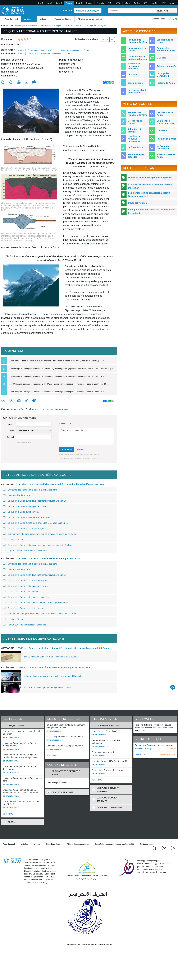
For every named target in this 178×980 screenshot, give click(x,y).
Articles (28, 19)
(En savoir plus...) (11, 737)
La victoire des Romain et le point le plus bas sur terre (30, 490)
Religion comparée (166, 66)
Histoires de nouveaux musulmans (134, 139)
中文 (110, 3)
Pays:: (12, 431)
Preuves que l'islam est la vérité (27, 25)
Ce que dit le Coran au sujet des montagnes (26, 581)
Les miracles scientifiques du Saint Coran (87, 648)
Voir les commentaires (57, 409)
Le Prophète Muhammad (163, 147)
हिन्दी (145, 3)
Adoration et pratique (134, 130)
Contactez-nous (159, 19)
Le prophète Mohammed (163, 75)
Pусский (89, 3)
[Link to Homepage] (13, 11)
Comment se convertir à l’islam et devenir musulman (150, 186)
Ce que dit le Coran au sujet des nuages (24, 529)
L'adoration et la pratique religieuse (138, 58)
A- (103, 39)
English (41, 3)
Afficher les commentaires (90, 19)
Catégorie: (9, 50)
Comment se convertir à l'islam (166, 49)
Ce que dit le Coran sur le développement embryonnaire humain (35, 501)
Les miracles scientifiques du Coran (55, 25)
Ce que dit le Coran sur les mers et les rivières (27, 517)
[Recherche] (153, 11)
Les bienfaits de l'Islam (165, 114)
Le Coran (32, 54)
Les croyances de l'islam (137, 49)
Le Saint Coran (36, 667)
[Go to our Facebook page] (155, 848)
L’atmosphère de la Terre (17, 495)
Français (69, 3)
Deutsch (79, 3)
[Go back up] (173, 687)
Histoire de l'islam (166, 83)
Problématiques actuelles (136, 156)
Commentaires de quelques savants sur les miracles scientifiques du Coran (40, 534)
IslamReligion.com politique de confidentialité (114, 844)
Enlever (173, 749)
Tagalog (137, 3)
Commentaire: (65, 425)
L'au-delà (161, 58)
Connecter (66, 11)
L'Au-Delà (162, 130)
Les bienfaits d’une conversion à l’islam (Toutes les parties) (149, 194)
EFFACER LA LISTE (168, 755)
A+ (112, 39)
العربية (49, 3)
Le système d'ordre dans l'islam (138, 91)
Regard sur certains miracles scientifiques (24, 551)
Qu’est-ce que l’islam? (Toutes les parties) (150, 178)
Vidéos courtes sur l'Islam (166, 156)
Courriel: (11, 437)
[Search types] (166, 11)
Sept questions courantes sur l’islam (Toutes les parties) (152, 211)
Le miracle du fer (13, 540)
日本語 (118, 3)
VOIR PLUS (8, 814)
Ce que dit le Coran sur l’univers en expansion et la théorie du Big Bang (38, 545)
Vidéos (43, 19)
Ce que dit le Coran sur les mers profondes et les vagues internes (35, 523)
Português (100, 3)
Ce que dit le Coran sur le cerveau (21, 512)
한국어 (164, 3)
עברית (173, 3)
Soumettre (66, 449)
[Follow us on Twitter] (164, 848)
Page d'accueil (11, 19)
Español (59, 3)
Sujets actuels (135, 83)
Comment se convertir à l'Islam (166, 122)
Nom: (11, 424)
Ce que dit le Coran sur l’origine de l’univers (25, 506)
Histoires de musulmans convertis (134, 66)
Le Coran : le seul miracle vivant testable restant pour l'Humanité (53, 676)
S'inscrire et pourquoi (88, 11)
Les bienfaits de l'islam (165, 41)
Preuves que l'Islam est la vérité (45, 648)
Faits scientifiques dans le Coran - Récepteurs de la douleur (50, 657)
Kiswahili (154, 3)
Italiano (127, 3)
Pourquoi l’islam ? (138, 203)
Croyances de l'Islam (135, 122)
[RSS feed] (173, 848)
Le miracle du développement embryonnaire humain (47, 688)
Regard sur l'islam (63, 19)
